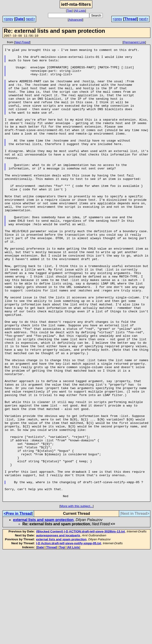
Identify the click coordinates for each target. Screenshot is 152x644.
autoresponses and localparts (58, 627)
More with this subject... (76, 598)
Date (19, 19)
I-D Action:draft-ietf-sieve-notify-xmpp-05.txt (69, 635)
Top (69, 11)
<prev (8, 19)
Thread (130, 19)
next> (31, 19)
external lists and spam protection (43, 612)
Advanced (75, 20)
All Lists (80, 11)
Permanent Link (134, 43)
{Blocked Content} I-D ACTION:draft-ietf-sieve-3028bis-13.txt (81, 623)
